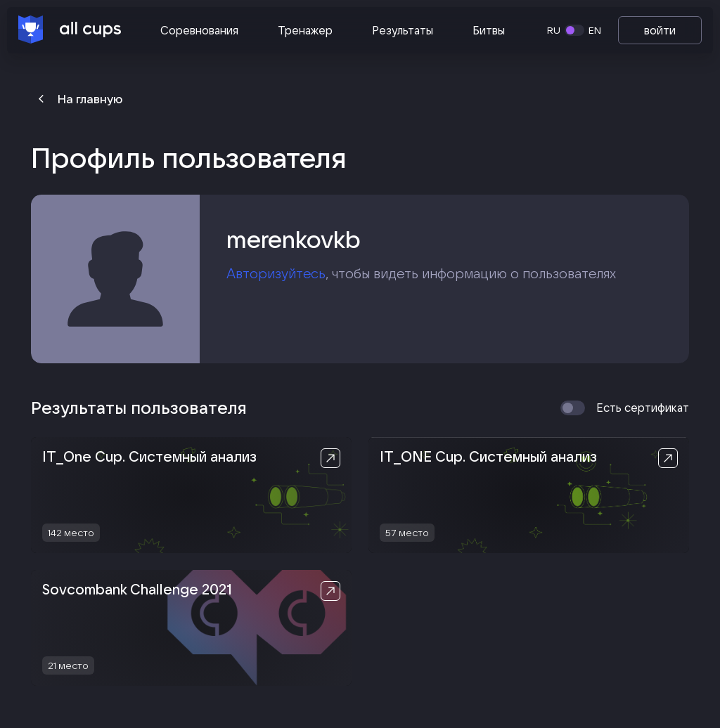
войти (660, 30)
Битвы (489, 30)
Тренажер (305, 30)
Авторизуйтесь (276, 273)
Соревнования (199, 30)
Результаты (403, 30)
